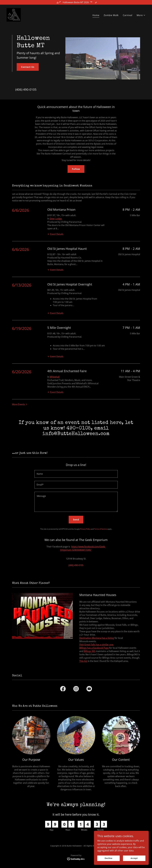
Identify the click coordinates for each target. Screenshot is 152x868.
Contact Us (28, 67)
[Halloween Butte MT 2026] (76, 2)
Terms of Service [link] (101, 529)
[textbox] (76, 474)
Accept (134, 858)
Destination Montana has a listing (97, 638)
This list (83, 661)
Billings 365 (90, 651)
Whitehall (55, 377)
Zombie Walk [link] (111, 15)
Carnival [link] (128, 15)
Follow (76, 169)
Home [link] (96, 15)
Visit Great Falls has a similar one (96, 645)
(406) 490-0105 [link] (26, 89)
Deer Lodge (56, 219)
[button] (141, 15)
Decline (108, 858)
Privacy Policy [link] (85, 529)
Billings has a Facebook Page (94, 648)
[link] (14, 15)
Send (76, 520)
